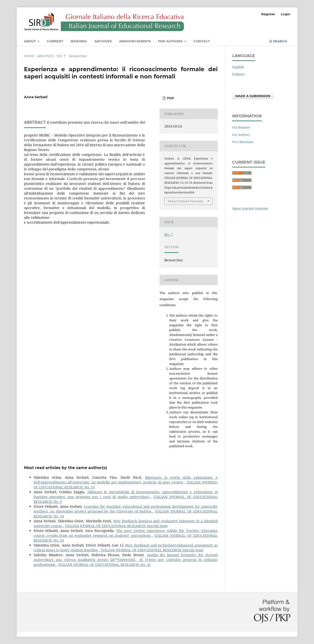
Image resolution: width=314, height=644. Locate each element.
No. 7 (61, 56)
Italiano (238, 74)
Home (29, 56)
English (238, 67)
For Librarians (243, 142)
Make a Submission (253, 96)
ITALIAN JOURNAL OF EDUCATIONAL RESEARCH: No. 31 (105, 564)
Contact (202, 41)
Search (278, 41)
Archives (103, 41)
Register (268, 14)
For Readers (241, 127)
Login (286, 14)
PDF (170, 98)
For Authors (171, 41)
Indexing (79, 41)
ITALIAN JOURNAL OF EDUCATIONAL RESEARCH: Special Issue (116, 526)
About (30, 41)
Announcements (135, 41)
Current (55, 41)
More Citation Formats (185, 201)
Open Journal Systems (250, 208)
